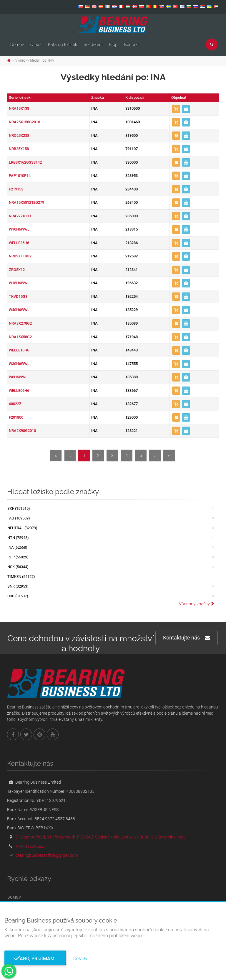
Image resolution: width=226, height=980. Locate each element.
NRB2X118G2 (20, 256)
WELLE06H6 (19, 390)
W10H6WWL (19, 229)
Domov (17, 45)
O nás (36, 45)
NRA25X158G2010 (24, 122)
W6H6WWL (18, 377)
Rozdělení (93, 45)
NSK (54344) (18, 567)
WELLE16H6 (19, 350)
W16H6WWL (19, 283)
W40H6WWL (19, 310)
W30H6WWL (19, 364)
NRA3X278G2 (20, 323)
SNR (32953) (18, 586)
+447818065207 (31, 846)
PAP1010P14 (20, 176)
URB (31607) (18, 596)
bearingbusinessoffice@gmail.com (47, 855)
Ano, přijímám (35, 959)
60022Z (15, 404)
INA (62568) (17, 547)
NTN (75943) (18, 538)
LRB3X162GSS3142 (25, 162)
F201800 (16, 417)
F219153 (16, 189)
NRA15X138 (19, 108)
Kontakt (132, 45)
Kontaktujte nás (187, 638)
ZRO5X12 (17, 270)
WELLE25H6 (19, 243)
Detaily (80, 959)
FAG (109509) (19, 518)
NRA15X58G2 (20, 337)
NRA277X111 (20, 216)
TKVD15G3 (18, 296)
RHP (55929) (18, 557)
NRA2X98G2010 (22, 431)
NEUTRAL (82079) (22, 528)
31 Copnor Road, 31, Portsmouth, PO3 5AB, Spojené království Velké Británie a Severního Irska (100, 837)
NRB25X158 (19, 149)
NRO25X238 (19, 135)
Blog (113, 45)
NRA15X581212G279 (26, 202)
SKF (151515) (19, 508)
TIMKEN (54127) (21, 577)
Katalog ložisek (63, 45)
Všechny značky (197, 604)
